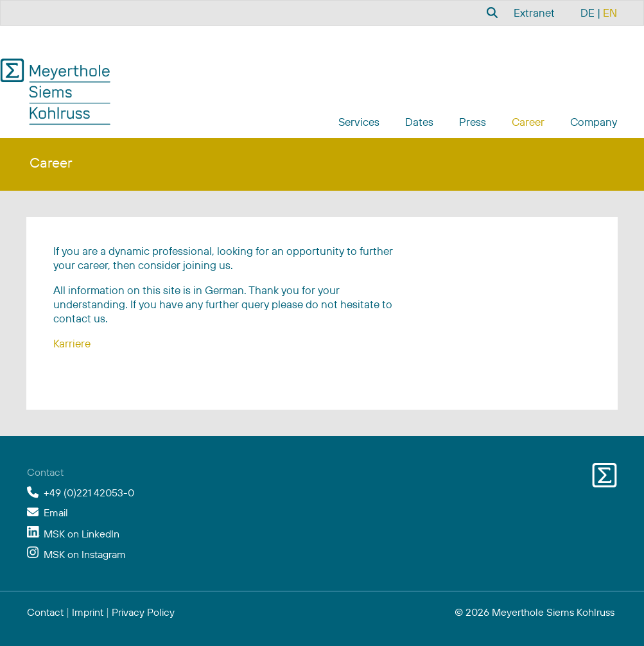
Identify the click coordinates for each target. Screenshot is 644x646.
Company (594, 122)
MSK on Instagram (85, 554)
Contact (45, 612)
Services (359, 122)
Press (473, 122)
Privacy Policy (143, 612)
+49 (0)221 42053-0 (89, 493)
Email (56, 512)
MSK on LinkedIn (82, 534)
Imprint (88, 612)
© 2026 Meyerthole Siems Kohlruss (535, 612)
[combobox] (491, 12)
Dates (419, 122)
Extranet (534, 13)
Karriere (72, 343)
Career (528, 122)
